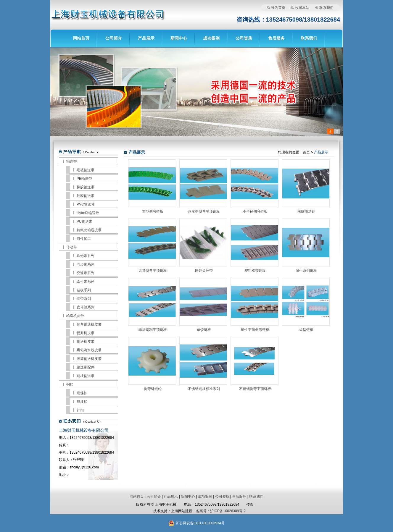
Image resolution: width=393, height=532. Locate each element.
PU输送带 (84, 221)
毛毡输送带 (86, 170)
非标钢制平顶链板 (153, 330)
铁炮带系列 (86, 256)
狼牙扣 (82, 402)
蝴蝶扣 (82, 393)
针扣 (80, 410)
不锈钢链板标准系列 (204, 389)
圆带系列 (84, 299)
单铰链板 (204, 330)
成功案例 (211, 38)
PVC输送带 (86, 204)
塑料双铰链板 (255, 271)
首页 (306, 152)
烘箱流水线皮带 (89, 350)
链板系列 (84, 290)
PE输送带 (84, 179)
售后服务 (276, 38)
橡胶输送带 (86, 187)
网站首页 (81, 38)
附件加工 (84, 239)
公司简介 (114, 38)
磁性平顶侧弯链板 (255, 330)
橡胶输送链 (306, 211)
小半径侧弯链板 (255, 211)
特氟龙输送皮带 (89, 230)
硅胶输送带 (86, 196)
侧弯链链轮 (153, 389)
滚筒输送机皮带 (89, 359)
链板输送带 (86, 376)
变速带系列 (86, 273)
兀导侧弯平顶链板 (153, 271)
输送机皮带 (75, 316)
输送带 (72, 161)
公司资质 (244, 38)
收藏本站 (302, 8)
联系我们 (326, 8)
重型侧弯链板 (153, 211)
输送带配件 (86, 367)
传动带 (72, 247)
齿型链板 (306, 330)
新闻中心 (179, 38)
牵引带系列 (86, 282)
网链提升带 (204, 271)
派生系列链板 (306, 271)
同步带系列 (86, 264)
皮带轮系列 (86, 307)
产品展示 (146, 38)
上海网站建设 (182, 511)
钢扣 (70, 384)
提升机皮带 (86, 333)
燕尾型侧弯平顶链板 (204, 211)
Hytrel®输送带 (88, 213)
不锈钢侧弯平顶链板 (255, 389)
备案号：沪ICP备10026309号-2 (221, 511)
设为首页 (278, 8)
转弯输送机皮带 (89, 324)
